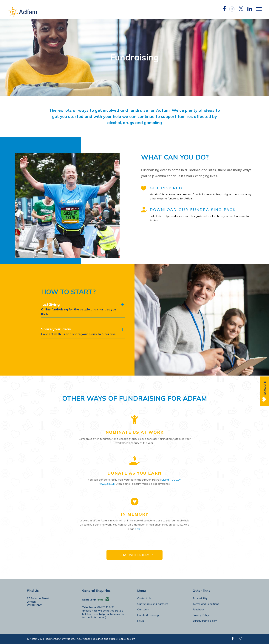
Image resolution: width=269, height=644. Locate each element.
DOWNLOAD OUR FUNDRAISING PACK (193, 210)
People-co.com (126, 639)
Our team (143, 609)
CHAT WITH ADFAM (134, 555)
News (141, 621)
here (138, 529)
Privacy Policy (201, 615)
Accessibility (200, 598)
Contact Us (144, 598)
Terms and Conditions (206, 604)
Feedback (198, 609)
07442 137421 (106, 607)
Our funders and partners (153, 604)
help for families (110, 614)
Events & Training (148, 615)
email (101, 599)
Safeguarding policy (205, 621)
